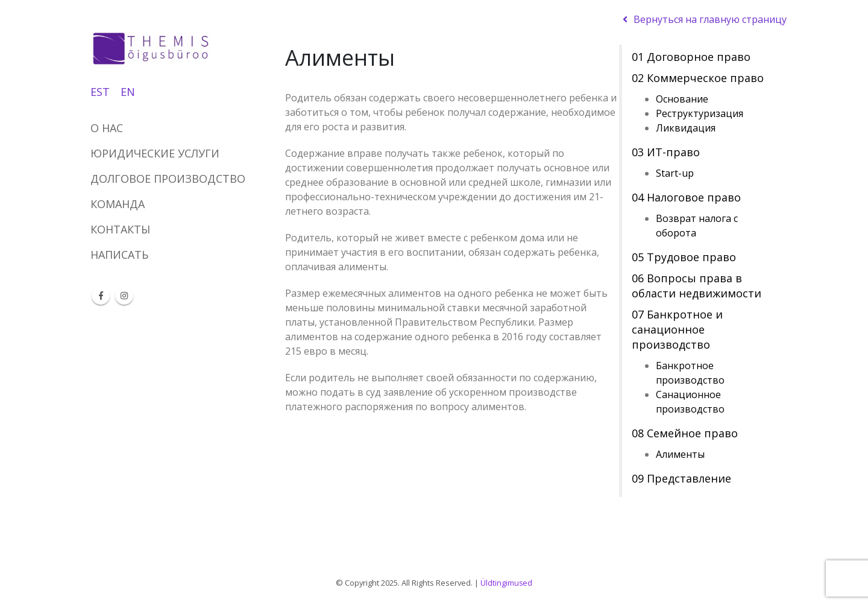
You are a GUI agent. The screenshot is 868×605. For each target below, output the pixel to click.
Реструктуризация (700, 113)
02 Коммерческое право (698, 78)
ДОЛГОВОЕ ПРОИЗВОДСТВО (168, 179)
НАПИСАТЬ (119, 255)
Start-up (675, 173)
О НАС (107, 128)
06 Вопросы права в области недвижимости (697, 286)
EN (128, 92)
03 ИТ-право (666, 152)
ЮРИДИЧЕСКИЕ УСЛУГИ (155, 153)
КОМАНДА (118, 204)
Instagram (124, 296)
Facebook (101, 296)
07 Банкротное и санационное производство (677, 329)
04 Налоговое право (686, 197)
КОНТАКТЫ (120, 229)
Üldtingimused (507, 583)
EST (100, 92)
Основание (682, 99)
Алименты (680, 454)
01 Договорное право (691, 57)
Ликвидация (686, 128)
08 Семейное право (685, 433)
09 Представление (681, 478)
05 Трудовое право (684, 257)
